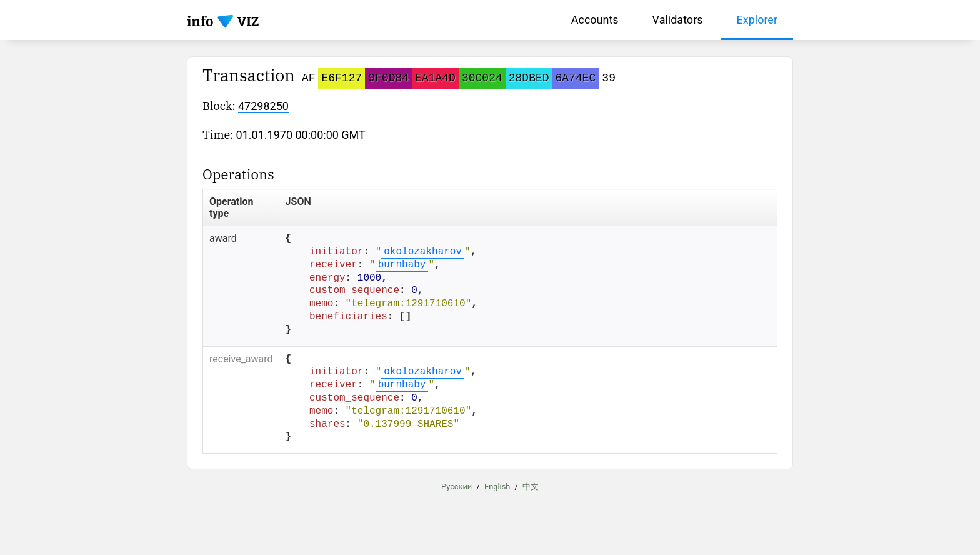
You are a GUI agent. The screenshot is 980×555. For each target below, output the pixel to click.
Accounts (595, 20)
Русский (457, 487)
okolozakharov (423, 252)
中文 (531, 487)
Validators (678, 20)
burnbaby (402, 265)
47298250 (263, 106)
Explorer (757, 20)
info (200, 21)
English (497, 487)
